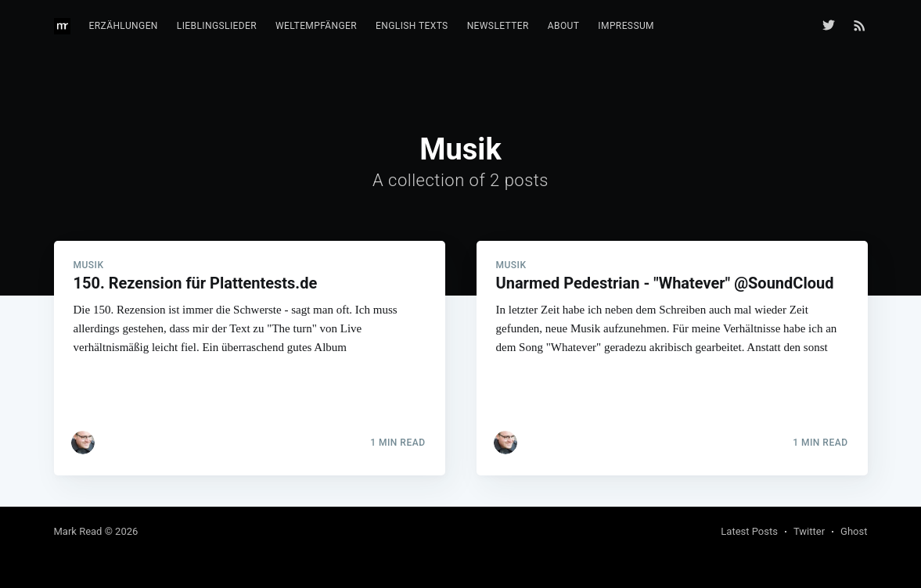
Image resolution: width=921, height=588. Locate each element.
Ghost (854, 531)
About (564, 26)
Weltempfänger (316, 26)
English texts (412, 26)
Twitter (809, 531)
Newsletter (498, 26)
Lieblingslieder (217, 26)
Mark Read (78, 531)
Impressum (626, 26)
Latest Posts (749, 531)
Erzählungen (124, 26)
